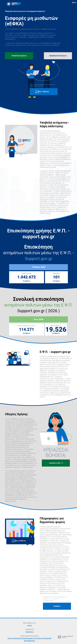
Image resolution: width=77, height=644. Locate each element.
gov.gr (30, 625)
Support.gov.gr (38, 259)
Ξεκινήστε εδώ (56, 463)
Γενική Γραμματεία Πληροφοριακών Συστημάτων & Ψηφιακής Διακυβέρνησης (30, 640)
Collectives (30, 632)
